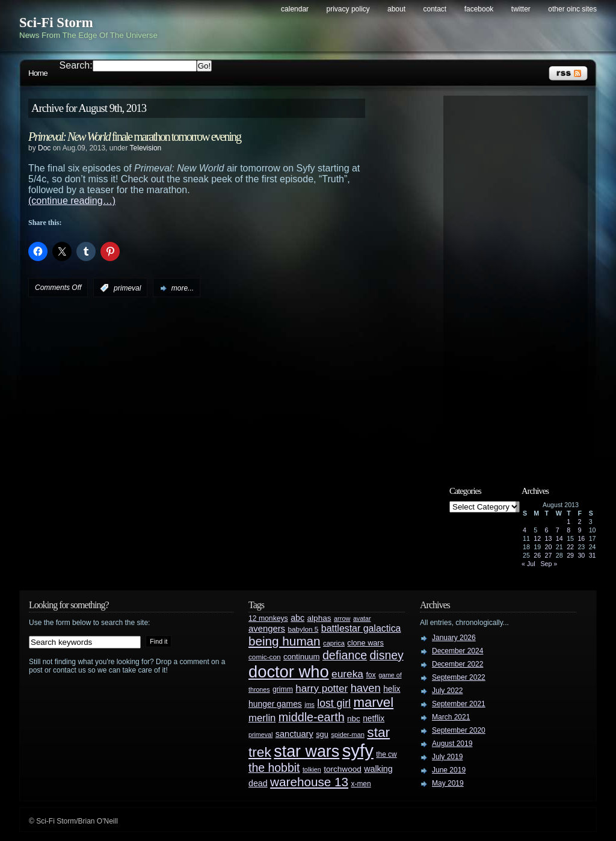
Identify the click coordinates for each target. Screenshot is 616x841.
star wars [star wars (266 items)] (306, 751)
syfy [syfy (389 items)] (358, 750)
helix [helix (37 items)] (392, 689)
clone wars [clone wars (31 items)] (365, 643)
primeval (127, 288)
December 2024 (457, 651)
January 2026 (454, 638)
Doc (44, 148)
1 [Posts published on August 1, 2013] (568, 522)
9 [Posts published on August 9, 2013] (579, 530)
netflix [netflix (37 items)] (374, 719)
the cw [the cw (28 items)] (386, 754)
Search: (76, 65)
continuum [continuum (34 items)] (302, 657)
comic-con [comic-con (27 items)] (264, 657)
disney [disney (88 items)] (387, 655)
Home (38, 73)
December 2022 (457, 664)
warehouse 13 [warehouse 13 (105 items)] (309, 782)
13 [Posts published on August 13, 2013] (549, 538)
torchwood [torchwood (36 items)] (343, 769)
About (396, 9)
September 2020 (459, 730)
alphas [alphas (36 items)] (319, 618)
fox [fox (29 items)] (371, 675)
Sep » (549, 564)
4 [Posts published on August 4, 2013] (525, 530)
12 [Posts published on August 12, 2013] (537, 538)
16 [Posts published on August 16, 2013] (581, 538)
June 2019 (449, 770)
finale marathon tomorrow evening (134, 137)
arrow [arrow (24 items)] (342, 618)
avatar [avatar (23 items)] (362, 618)
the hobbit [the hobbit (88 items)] (274, 768)
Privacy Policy (348, 9)
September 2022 (459, 677)
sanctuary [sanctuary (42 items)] (294, 734)
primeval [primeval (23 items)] (260, 735)
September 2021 (459, 704)
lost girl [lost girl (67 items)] (334, 703)
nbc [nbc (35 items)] (354, 719)
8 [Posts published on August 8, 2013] (568, 530)
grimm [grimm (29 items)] (283, 689)
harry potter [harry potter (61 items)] (322, 689)
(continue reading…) (72, 201)
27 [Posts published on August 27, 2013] (549, 555)
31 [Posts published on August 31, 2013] (593, 555)
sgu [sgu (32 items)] (322, 734)
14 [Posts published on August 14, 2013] (559, 538)
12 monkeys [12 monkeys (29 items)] (268, 618)
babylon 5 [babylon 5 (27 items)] (303, 629)
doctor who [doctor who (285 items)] (289, 672)
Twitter (521, 9)
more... (183, 288)
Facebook (479, 9)
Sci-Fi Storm (56, 23)
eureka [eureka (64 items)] (347, 674)
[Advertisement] (522, 281)
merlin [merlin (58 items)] (262, 718)
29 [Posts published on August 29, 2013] (570, 555)
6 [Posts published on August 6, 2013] (547, 530)
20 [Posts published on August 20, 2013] (549, 547)
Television (146, 148)
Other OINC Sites (572, 9)
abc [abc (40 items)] (297, 618)
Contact (435, 9)
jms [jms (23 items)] (310, 704)
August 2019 (452, 744)
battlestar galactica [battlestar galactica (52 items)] (361, 628)
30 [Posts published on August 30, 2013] (581, 555)
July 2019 (447, 757)
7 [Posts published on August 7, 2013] (558, 530)
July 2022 (447, 691)
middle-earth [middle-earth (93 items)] (312, 717)
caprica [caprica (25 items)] (334, 643)
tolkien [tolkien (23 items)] (312, 769)
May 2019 (448, 783)
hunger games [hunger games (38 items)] (275, 704)
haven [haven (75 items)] (366, 688)
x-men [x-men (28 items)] (361, 784)
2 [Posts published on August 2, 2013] (579, 522)
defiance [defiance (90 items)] (345, 655)
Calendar (295, 9)
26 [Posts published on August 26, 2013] (537, 555)
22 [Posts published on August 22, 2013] (570, 547)
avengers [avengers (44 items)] (267, 629)
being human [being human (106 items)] (285, 641)
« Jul (528, 564)
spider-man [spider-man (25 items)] (348, 735)
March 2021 (451, 717)
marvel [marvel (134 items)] (373, 702)
